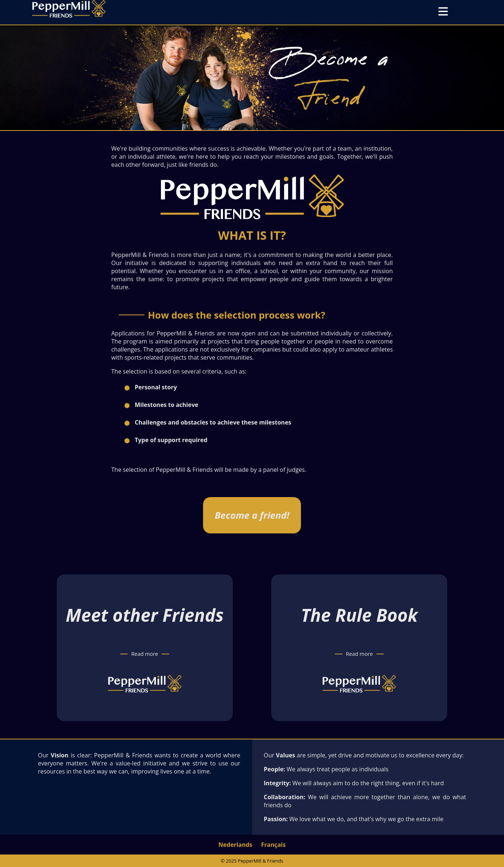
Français (273, 845)
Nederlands (235, 845)
